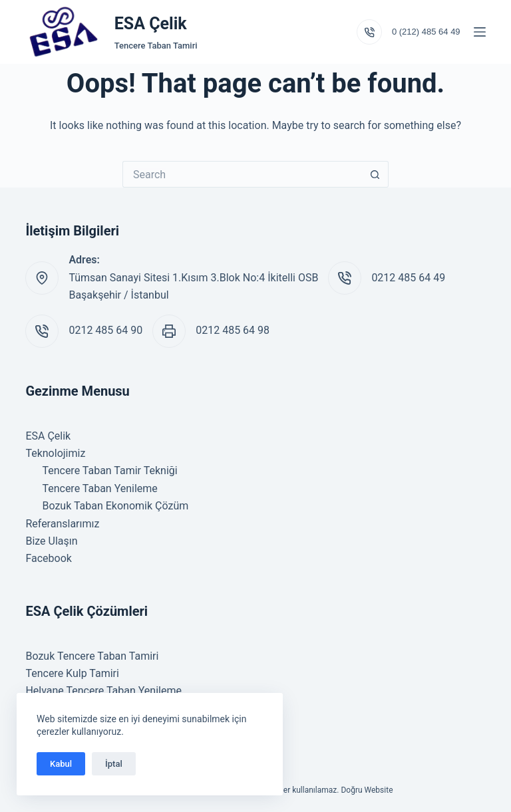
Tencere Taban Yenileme (99, 488)
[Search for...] (242, 174)
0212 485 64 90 (105, 330)
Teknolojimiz (55, 453)
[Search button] (375, 174)
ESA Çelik (151, 24)
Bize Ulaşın (51, 541)
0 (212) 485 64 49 (426, 32)
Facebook (48, 558)
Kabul (61, 764)
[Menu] (480, 32)
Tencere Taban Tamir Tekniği (109, 471)
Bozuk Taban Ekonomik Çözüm (115, 506)
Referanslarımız (62, 524)
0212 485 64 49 (408, 278)
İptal (114, 764)
